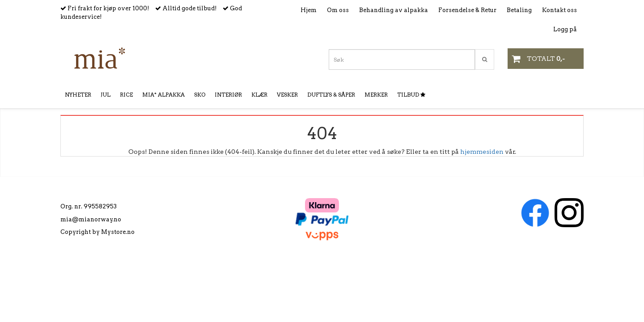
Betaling (519, 10)
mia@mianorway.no (91, 219)
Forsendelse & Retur (467, 10)
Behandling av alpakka (394, 10)
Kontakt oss (559, 10)
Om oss (338, 10)
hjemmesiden (482, 152)
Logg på (565, 29)
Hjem (309, 10)
